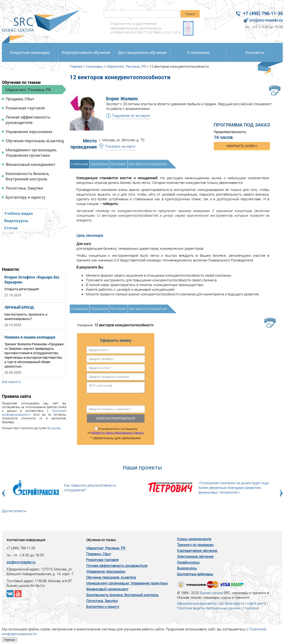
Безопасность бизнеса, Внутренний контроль (27, 176)
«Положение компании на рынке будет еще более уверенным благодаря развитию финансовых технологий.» (234, 488)
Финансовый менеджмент (31, 164)
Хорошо (9, 640)
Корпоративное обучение (86, 52)
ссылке (56, 428)
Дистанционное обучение (142, 52)
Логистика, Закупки (24, 188)
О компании (198, 52)
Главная (76, 66)
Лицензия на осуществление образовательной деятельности (146, 28)
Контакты (255, 52)
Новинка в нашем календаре (30, 337)
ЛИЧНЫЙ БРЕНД (19, 307)
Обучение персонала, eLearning (35, 141)
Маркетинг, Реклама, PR (28, 90)
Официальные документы (197, 603)
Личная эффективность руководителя (28, 120)
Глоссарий (251, 608)
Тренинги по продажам (195, 545)
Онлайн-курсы (188, 562)
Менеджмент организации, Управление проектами (31, 153)
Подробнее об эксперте (131, 115)
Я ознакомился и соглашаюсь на (116, 431)
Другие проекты (14, 511)
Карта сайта (256, 603)
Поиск (190, 14)
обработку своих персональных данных (118, 432)
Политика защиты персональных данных (209, 608)
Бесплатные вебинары (195, 574)
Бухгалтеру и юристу (26, 197)
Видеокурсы (16, 221)
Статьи (11, 228)
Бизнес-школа (211, 593)
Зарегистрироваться (115, 418)
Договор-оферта (232, 603)
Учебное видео (19, 213)
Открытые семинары (30, 52)
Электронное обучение (195, 556)
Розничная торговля (25, 108)
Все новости (11, 382)
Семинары (95, 66)
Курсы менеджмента (194, 539)
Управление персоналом (29, 132)
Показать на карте (120, 146)
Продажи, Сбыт (20, 99)
